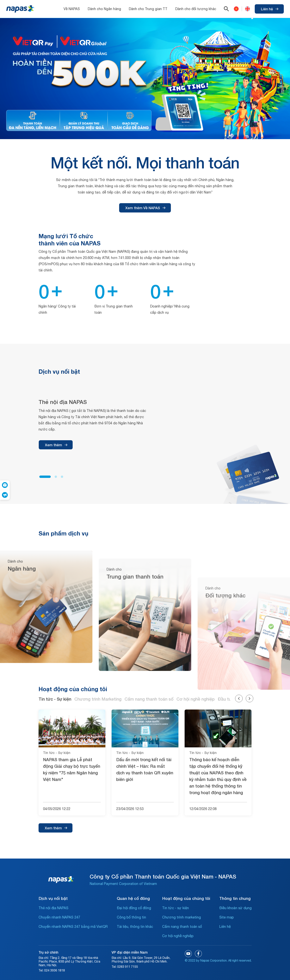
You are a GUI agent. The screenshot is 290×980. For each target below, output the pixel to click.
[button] (45, 612)
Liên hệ (270, 9)
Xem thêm (56, 581)
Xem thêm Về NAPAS (145, 260)
